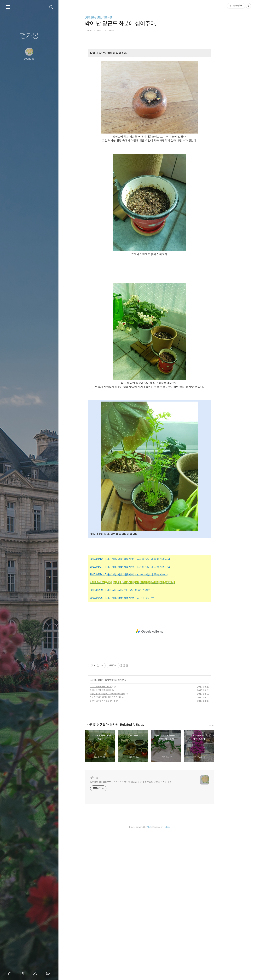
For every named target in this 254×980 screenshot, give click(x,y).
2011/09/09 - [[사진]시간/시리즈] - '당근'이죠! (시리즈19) (129, 739)
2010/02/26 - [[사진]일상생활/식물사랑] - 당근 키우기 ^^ (128, 747)
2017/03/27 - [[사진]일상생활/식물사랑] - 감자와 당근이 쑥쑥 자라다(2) (137, 716)
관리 (48, 973)
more (218, 874)
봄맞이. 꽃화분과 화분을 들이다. (109, 850)
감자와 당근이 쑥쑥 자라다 (107, 839)
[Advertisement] (156, 74)
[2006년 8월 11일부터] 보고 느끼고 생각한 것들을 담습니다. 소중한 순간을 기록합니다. (137, 931)
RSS (36, 973)
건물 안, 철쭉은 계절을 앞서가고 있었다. (112, 846)
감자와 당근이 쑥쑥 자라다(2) (108, 835)
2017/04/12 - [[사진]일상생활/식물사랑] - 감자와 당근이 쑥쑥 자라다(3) (137, 708)
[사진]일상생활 (103, 829)
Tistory (173, 976)
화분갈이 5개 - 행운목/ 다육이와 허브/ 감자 (114, 843)
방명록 (23, 973)
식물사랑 (114, 829)
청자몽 (29, 36)
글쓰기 (10, 973)
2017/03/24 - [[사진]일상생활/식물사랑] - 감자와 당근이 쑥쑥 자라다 (135, 723)
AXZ (156, 976)
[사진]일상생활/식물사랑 (105, 17)
